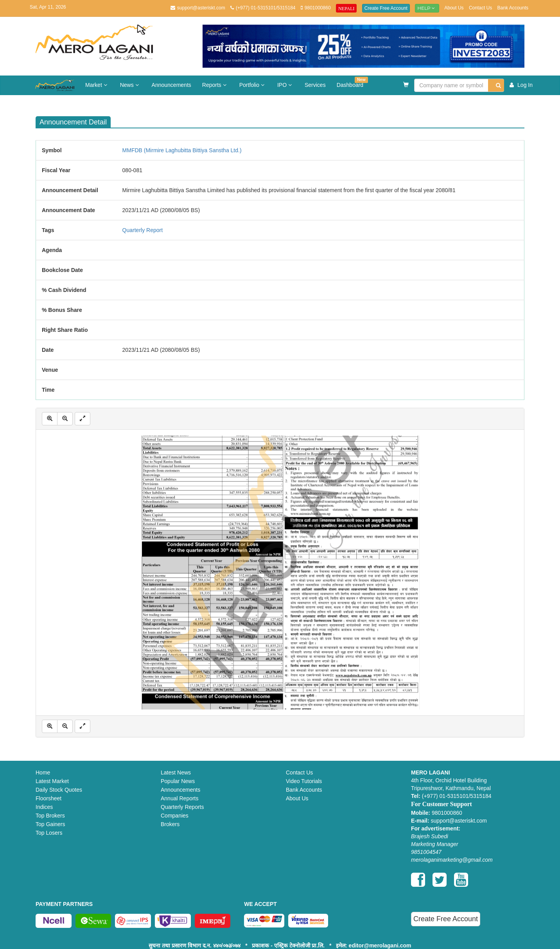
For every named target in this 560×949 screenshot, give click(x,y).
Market (97, 85)
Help (427, 8)
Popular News (178, 781)
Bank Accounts (513, 8)
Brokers (170, 824)
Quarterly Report (143, 230)
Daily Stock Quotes (59, 790)
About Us (454, 8)
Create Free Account (386, 8)
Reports (215, 85)
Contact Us (480, 8)
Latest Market (52, 781)
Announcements (171, 85)
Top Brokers (50, 816)
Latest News (176, 773)
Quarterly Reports (182, 807)
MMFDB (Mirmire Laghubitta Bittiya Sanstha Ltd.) (182, 150)
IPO (285, 85)
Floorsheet (48, 798)
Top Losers (49, 833)
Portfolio (253, 85)
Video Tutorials (304, 781)
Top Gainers (50, 824)
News (130, 85)
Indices (44, 807)
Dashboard (352, 82)
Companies (175, 816)
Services (315, 85)
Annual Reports (180, 798)
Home (43, 773)
